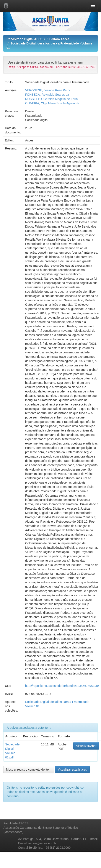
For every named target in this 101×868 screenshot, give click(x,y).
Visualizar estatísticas (72, 770)
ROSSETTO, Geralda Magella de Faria (51, 99)
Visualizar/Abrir (86, 746)
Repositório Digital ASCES (26, 39)
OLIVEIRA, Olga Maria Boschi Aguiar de (52, 103)
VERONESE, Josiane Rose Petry (48, 90)
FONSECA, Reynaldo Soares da (47, 95)
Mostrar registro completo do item (29, 770)
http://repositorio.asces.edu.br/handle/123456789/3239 (62, 686)
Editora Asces (59, 39)
